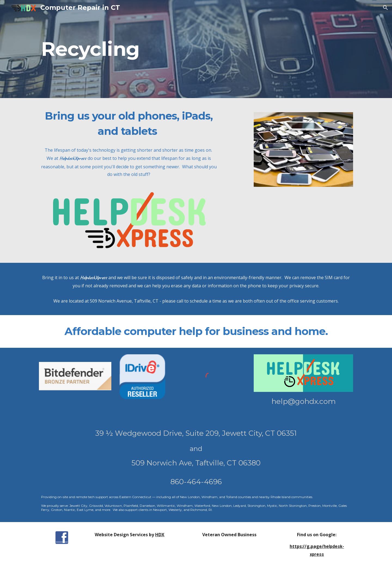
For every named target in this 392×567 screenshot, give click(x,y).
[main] (115, 49)
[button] (385, 8)
